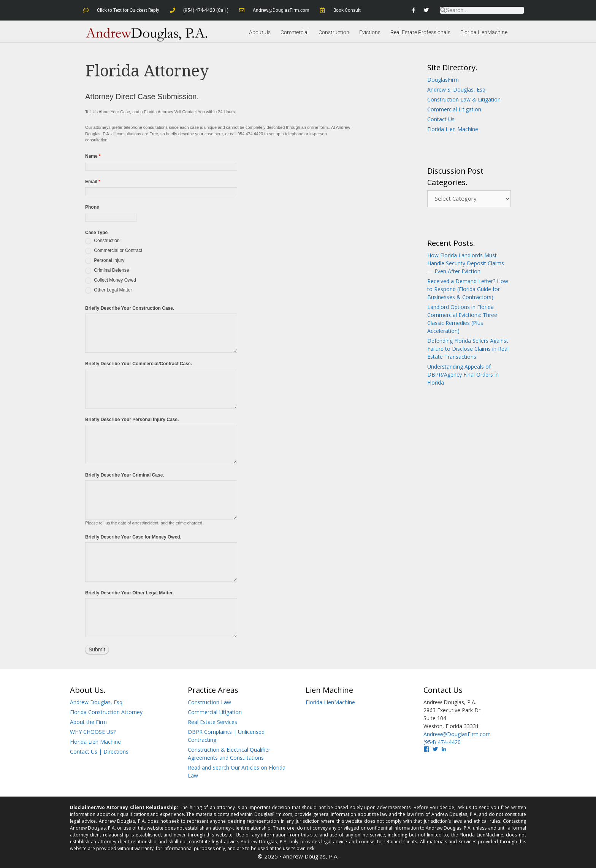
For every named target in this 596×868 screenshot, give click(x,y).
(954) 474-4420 (442, 742)
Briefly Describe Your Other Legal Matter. (129, 592)
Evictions (370, 32)
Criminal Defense (107, 270)
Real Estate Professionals (420, 32)
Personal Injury (105, 260)
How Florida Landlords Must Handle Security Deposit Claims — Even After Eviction (466, 263)
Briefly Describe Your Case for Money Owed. (133, 537)
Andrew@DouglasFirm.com (457, 734)
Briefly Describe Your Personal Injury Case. (132, 419)
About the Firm (88, 722)
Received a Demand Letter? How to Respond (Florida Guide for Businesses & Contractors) (468, 289)
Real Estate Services (212, 722)
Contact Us (441, 119)
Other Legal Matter (109, 290)
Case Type (96, 232)
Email (93, 182)
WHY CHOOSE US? (93, 732)
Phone (92, 207)
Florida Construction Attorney (106, 712)
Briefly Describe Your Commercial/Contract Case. (139, 364)
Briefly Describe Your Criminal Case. (125, 475)
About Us (260, 32)
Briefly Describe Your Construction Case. (130, 308)
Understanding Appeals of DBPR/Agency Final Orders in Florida (463, 375)
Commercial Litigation (454, 109)
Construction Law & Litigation (464, 99)
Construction (334, 32)
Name (93, 156)
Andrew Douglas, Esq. (97, 702)
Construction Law (209, 702)
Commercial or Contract (114, 250)
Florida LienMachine (484, 32)
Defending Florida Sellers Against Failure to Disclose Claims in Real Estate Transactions (468, 349)
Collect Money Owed (111, 280)
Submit (97, 649)
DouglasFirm (443, 80)
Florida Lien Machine (453, 129)
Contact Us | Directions (99, 752)
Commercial (295, 32)
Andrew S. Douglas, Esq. (457, 89)
